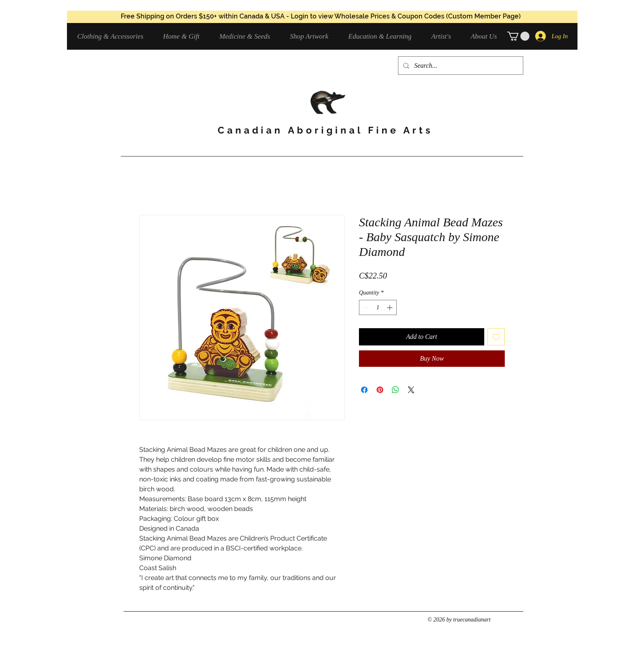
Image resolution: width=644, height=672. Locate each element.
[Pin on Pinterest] (380, 390)
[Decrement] (365, 307)
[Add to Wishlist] (496, 337)
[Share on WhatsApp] (396, 390)
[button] (114, 36)
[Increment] (390, 307)
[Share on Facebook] (364, 390)
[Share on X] (411, 390)
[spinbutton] (378, 307)
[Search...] (460, 66)
